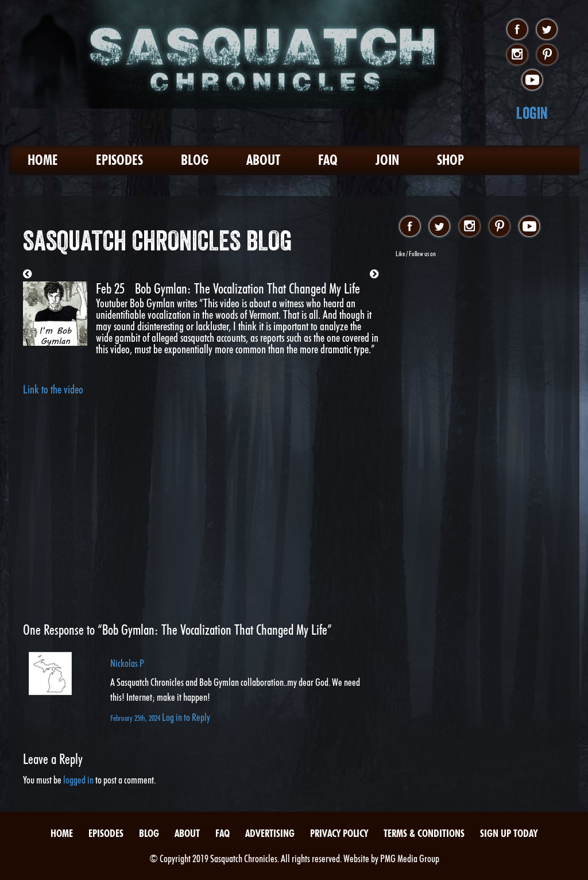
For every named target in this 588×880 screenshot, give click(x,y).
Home (43, 160)
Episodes (119, 160)
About (263, 160)
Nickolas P (127, 663)
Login (532, 113)
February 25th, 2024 (136, 718)
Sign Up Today (509, 833)
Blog (195, 160)
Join (387, 160)
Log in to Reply (186, 717)
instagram (517, 55)
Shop (450, 160)
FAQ (328, 160)
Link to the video (53, 389)
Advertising (270, 833)
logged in (78, 780)
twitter (547, 30)
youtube (532, 80)
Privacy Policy (339, 833)
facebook (517, 30)
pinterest (547, 55)
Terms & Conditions (424, 833)
